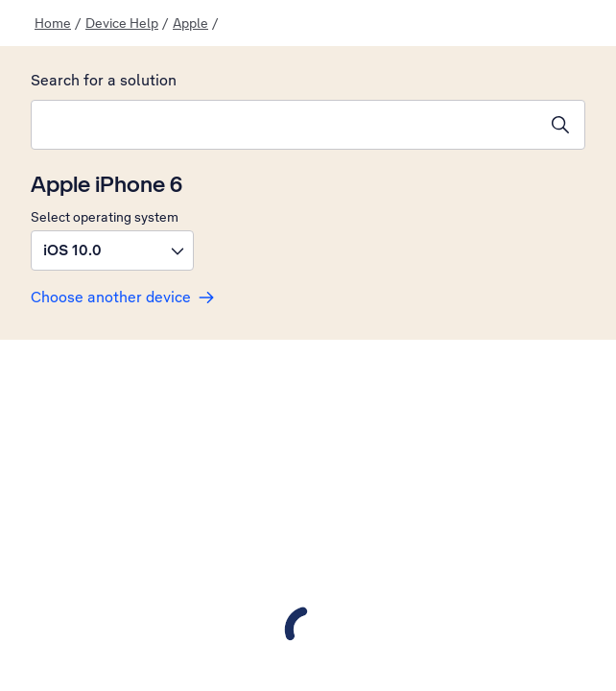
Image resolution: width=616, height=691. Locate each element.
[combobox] (284, 125)
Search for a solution (104, 80)
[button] (112, 250)
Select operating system (105, 217)
